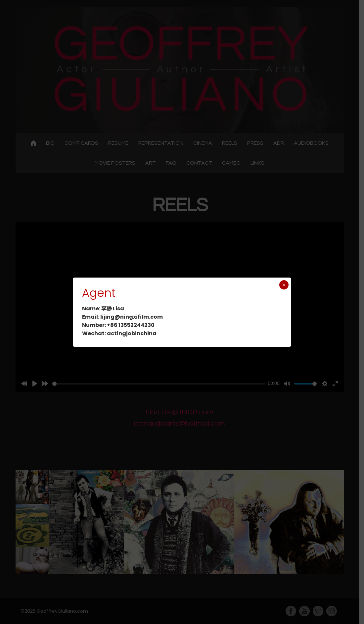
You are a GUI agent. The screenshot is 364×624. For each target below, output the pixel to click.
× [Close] (284, 285)
